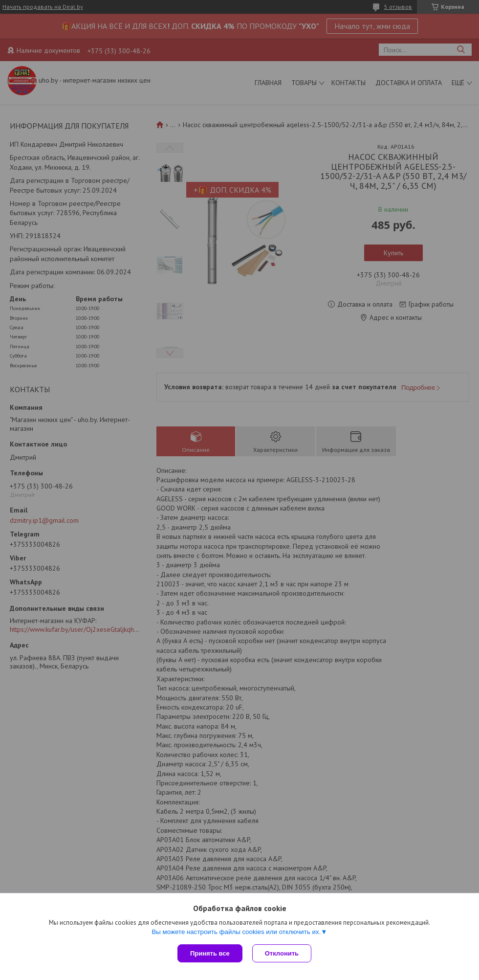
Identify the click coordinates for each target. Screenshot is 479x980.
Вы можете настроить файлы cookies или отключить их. (236, 932)
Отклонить (282, 953)
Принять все (210, 953)
